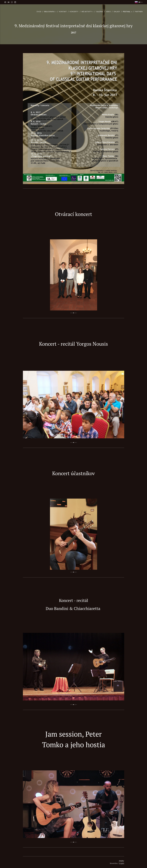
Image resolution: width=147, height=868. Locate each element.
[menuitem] (40, 12)
